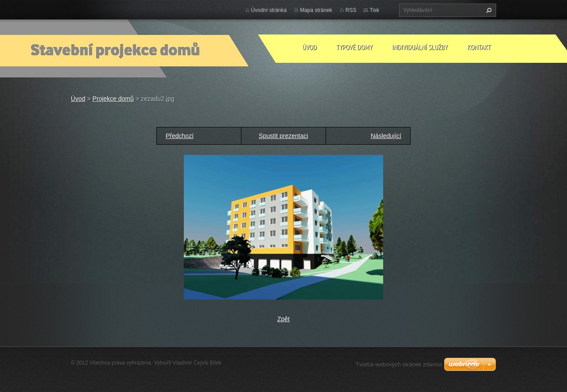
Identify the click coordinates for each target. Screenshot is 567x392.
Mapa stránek (316, 10)
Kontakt (479, 47)
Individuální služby (420, 47)
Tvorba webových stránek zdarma (399, 364)
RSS (351, 10)
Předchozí (180, 136)
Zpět (283, 319)
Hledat (488, 10)
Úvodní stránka (269, 10)
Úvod (309, 47)
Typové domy (354, 47)
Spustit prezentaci (283, 136)
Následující (386, 136)
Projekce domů (113, 99)
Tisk (374, 10)
